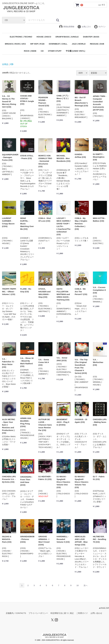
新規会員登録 (67, 27)
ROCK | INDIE (30, 51)
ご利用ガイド (82, 613)
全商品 (5, 64)
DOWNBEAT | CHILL (58, 44)
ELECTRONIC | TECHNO (21, 37)
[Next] (86, 586)
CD (42, 51)
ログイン (100, 27)
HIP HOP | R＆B (37, 44)
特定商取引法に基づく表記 (62, 613)
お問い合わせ (96, 613)
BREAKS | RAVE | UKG (15, 44)
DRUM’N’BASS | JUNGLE (67, 37)
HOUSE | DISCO (44, 37)
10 (77, 586)
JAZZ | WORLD (79, 44)
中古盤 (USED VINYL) (75, 51)
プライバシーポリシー (38, 613)
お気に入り (84, 27)
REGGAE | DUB (97, 44)
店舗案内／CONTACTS (16, 613)
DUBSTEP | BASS (91, 37)
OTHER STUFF (55, 51)
